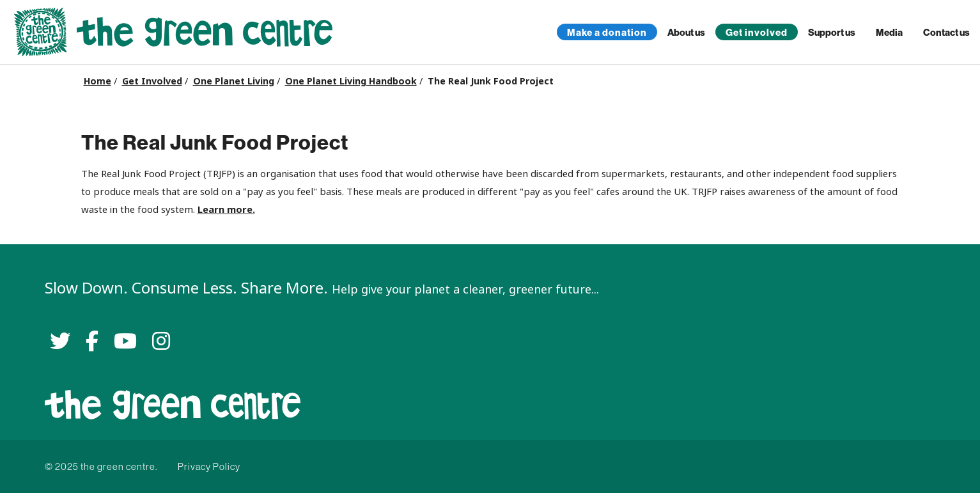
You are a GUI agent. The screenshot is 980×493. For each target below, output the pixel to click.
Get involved (757, 32)
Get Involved (152, 81)
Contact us (946, 32)
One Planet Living (234, 81)
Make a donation (607, 32)
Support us (832, 32)
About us (686, 32)
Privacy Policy (209, 466)
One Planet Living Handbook (351, 81)
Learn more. (226, 209)
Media (889, 32)
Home (97, 81)
